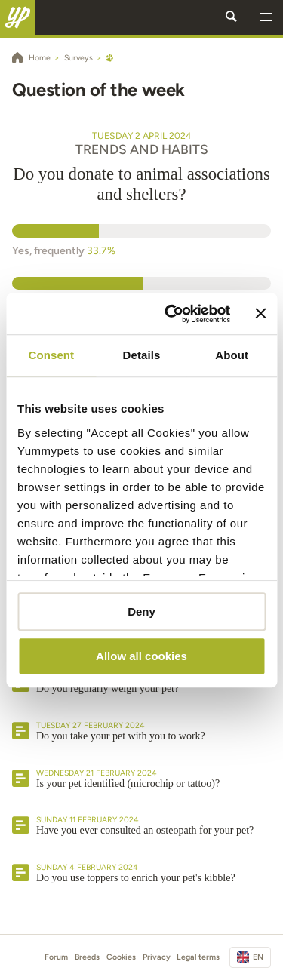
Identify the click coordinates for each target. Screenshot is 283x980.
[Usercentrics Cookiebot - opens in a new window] (171, 314)
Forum (56, 957)
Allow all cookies (141, 656)
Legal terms (198, 957)
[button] (266, 17)
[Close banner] (260, 314)
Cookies (121, 957)
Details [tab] (142, 355)
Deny (141, 611)
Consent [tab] (51, 355)
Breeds (87, 957)
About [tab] (232, 355)
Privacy (157, 957)
